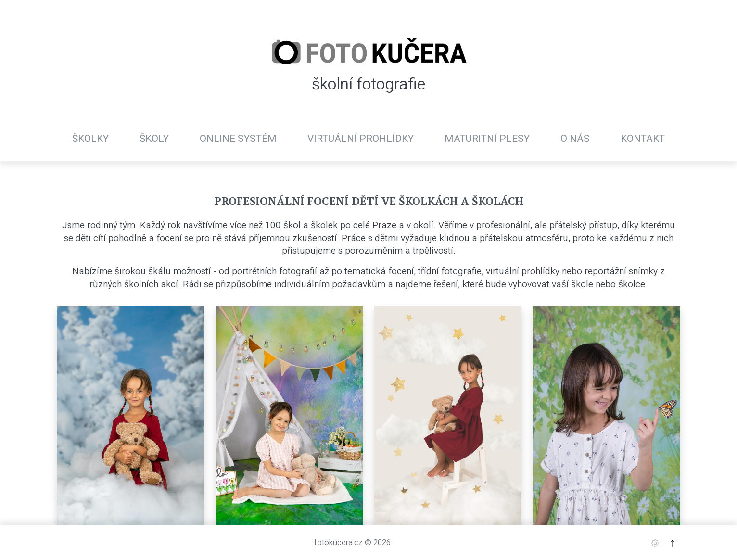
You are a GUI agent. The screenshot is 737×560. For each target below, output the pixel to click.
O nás (575, 139)
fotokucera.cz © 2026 (352, 542)
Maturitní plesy (487, 139)
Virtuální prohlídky (361, 139)
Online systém (238, 139)
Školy (154, 139)
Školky (90, 139)
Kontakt (643, 139)
